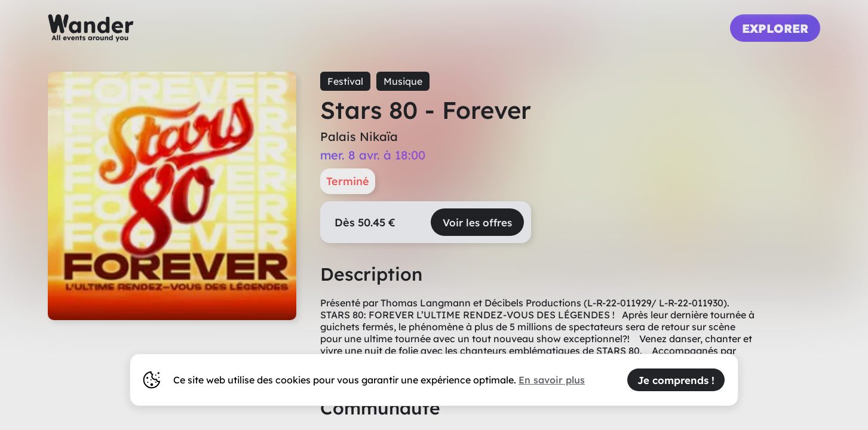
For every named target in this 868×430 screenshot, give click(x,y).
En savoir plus (552, 380)
